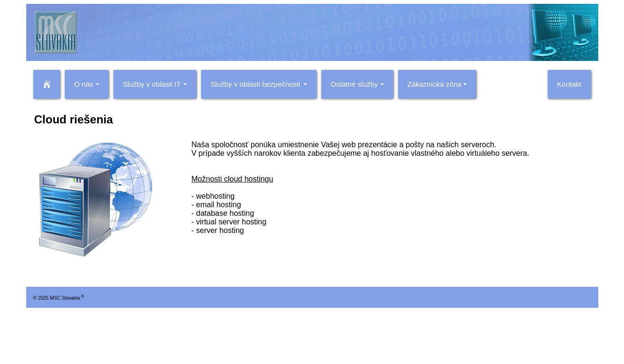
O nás (84, 84)
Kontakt (569, 84)
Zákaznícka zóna (435, 84)
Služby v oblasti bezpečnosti (256, 84)
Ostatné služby (354, 84)
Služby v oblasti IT (152, 84)
